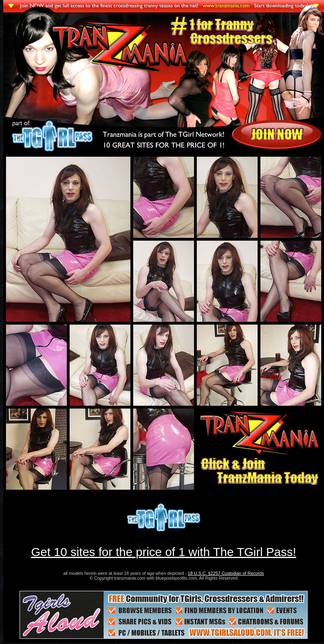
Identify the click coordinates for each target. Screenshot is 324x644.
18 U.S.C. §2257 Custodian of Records (226, 573)
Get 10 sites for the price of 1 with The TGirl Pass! (164, 552)
